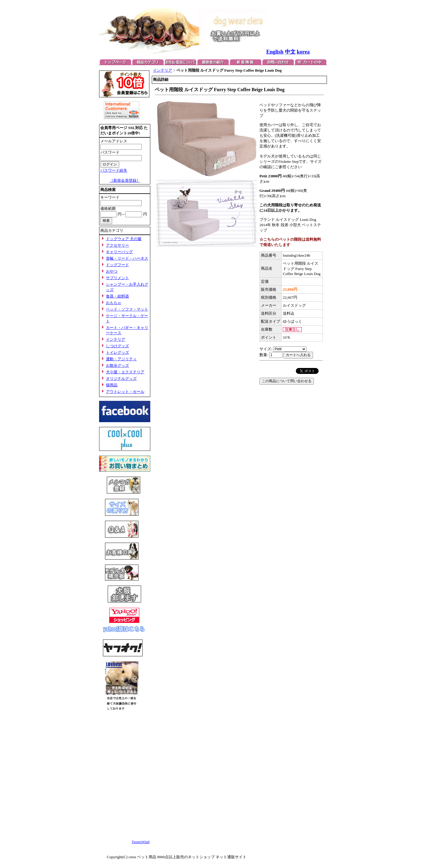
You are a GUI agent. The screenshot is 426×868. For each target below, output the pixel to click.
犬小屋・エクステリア (125, 372)
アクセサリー (117, 245)
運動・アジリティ (121, 359)
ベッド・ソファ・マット (127, 309)
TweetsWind (141, 842)
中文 (290, 52)
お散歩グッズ (117, 365)
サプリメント (117, 278)
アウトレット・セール (125, 392)
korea (303, 52)
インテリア (116, 339)
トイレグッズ (117, 352)
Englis (273, 52)
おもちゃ (114, 303)
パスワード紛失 (114, 170)
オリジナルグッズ (121, 378)
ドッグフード (117, 265)
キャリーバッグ (119, 252)
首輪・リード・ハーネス (127, 258)
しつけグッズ (117, 346)
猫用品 (112, 385)
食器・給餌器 (117, 296)
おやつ (112, 271)
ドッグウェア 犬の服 (124, 239)
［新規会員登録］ (125, 180)
